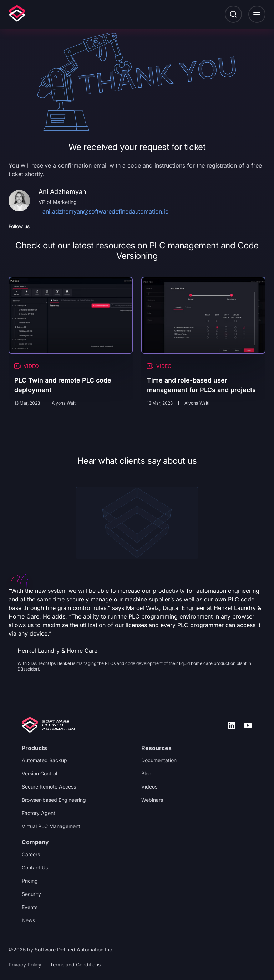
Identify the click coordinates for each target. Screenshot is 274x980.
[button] (257, 14)
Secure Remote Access (49, 787)
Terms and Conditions (75, 964)
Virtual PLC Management (51, 826)
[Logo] (17, 14)
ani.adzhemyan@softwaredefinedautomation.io (106, 211)
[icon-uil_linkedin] (232, 725)
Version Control (39, 773)
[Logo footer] (48, 725)
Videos (149, 787)
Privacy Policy (25, 964)
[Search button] (233, 14)
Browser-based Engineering (54, 800)
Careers (31, 854)
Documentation (159, 760)
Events (30, 907)
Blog (146, 773)
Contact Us (35, 868)
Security (31, 894)
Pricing (30, 881)
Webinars (152, 800)
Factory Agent (39, 813)
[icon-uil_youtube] (248, 725)
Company (35, 842)
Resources (156, 748)
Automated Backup (44, 760)
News (28, 920)
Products (34, 748)
